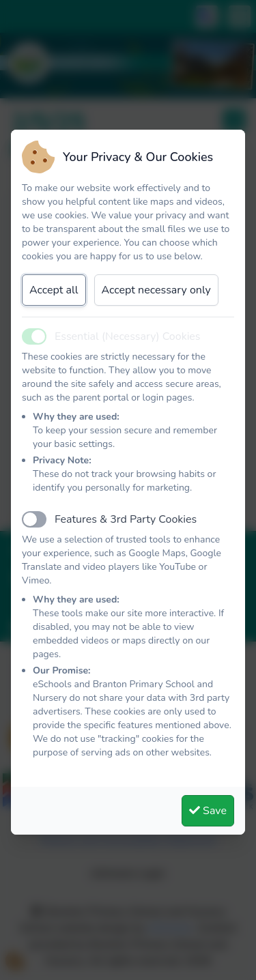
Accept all (54, 290)
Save (208, 811)
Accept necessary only (156, 290)
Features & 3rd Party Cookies (126, 519)
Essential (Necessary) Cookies (128, 336)
